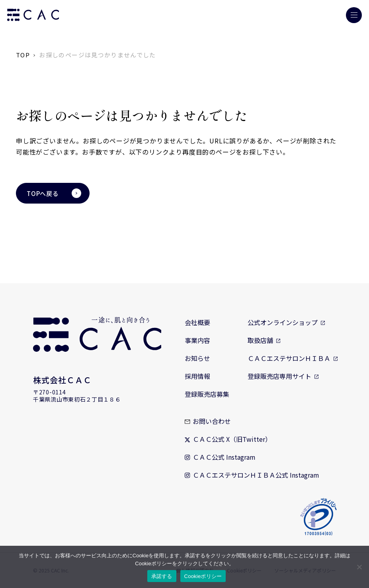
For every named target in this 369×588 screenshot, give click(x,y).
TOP (23, 55)
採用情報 (197, 376)
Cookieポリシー (203, 576)
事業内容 (197, 340)
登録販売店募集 (207, 394)
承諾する (162, 576)
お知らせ (197, 358)
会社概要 (197, 322)
